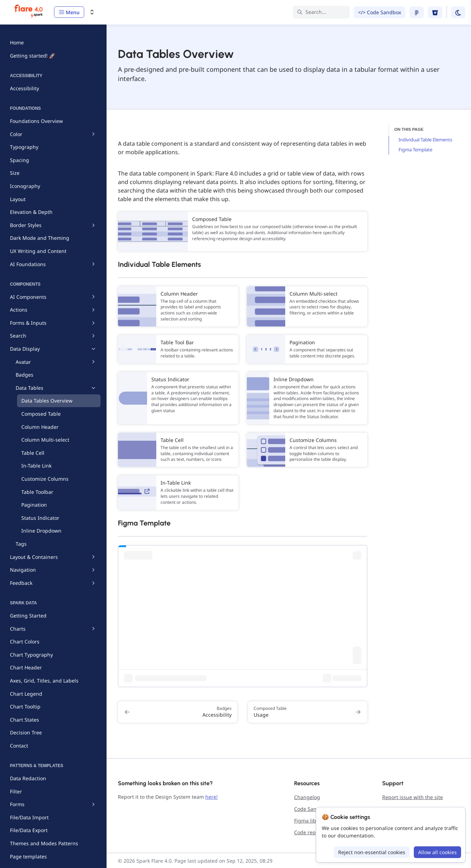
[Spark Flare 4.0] (29, 12)
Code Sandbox (311, 809)
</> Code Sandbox (380, 12)
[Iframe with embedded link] (243, 616)
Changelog (307, 797)
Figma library (310, 821)
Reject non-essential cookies (372, 852)
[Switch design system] (92, 12)
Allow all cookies (437, 852)
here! (212, 797)
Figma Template (415, 150)
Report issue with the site (413, 797)
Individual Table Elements (425, 140)
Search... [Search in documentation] (312, 12)
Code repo (306, 832)
